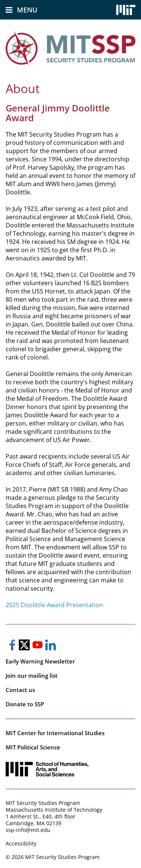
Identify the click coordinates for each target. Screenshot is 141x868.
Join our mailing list (32, 675)
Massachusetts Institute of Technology (54, 810)
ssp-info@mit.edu (28, 830)
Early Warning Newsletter (40, 661)
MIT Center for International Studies (55, 733)
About (23, 88)
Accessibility (21, 843)
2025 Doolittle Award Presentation (54, 605)
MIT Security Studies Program (43, 803)
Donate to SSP (25, 704)
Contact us (20, 690)
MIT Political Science (33, 747)
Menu (27, 10)
